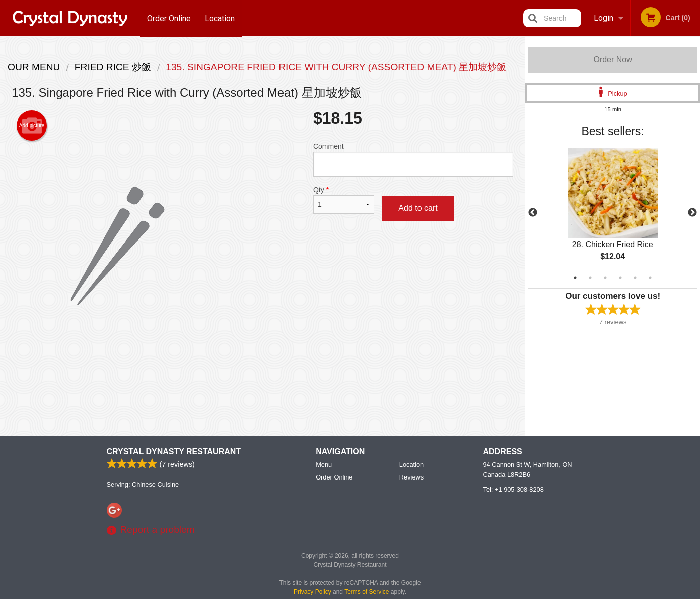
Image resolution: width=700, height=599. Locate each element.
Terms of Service (367, 592)
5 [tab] (635, 278)
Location (220, 18)
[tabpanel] (613, 213)
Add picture (32, 126)
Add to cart (418, 208)
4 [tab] (620, 278)
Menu (324, 465)
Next (692, 213)
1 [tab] (575, 278)
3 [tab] (605, 278)
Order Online (169, 18)
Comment (413, 159)
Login (603, 18)
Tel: (514, 490)
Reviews (411, 478)
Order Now (612, 59)
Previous (533, 213)
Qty (344, 200)
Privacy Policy (312, 592)
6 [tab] (650, 278)
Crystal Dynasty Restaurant (174, 452)
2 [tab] (590, 278)
